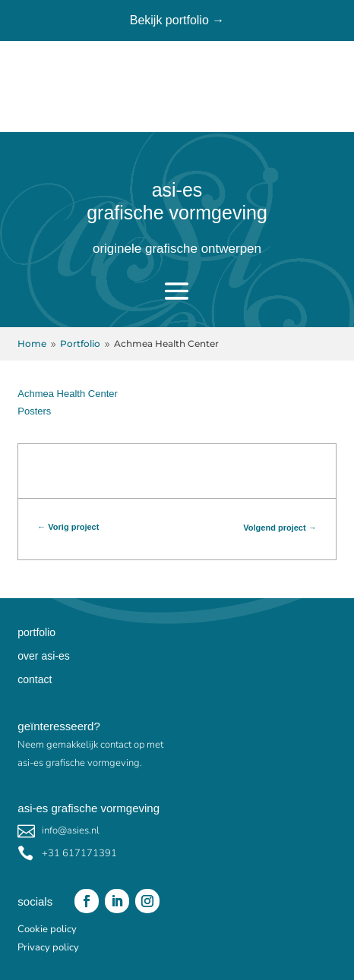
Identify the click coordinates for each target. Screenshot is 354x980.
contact (35, 679)
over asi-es (43, 656)
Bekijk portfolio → (177, 20)
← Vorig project (68, 527)
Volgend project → (280, 528)
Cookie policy (47, 929)
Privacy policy (48, 947)
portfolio (36, 632)
